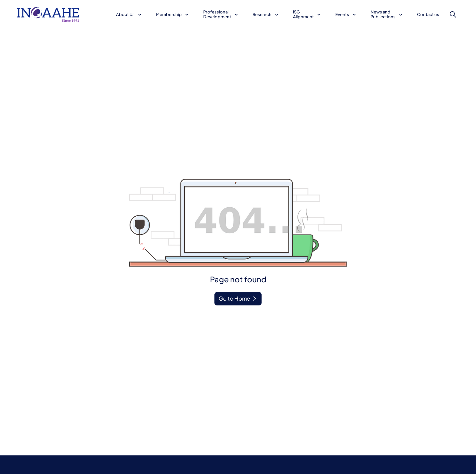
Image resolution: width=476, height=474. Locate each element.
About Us (125, 14)
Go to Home (234, 298)
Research (262, 14)
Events (342, 14)
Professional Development (217, 14)
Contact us (428, 14)
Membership (169, 14)
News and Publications (383, 14)
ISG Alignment (303, 14)
